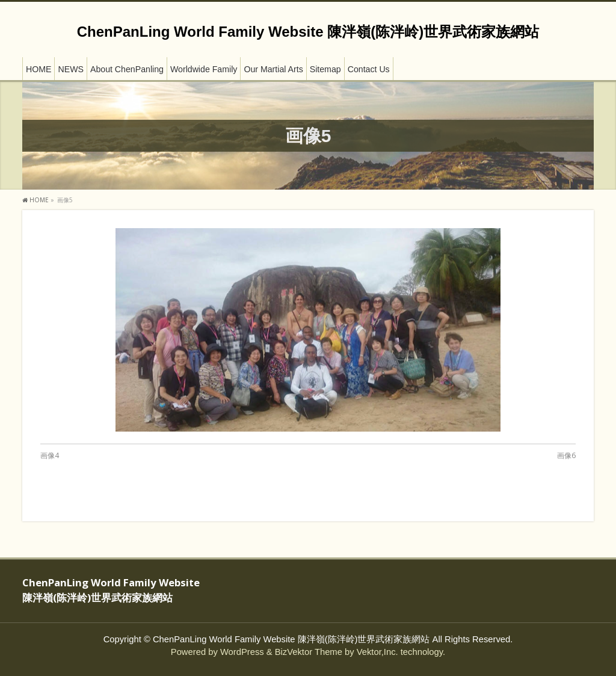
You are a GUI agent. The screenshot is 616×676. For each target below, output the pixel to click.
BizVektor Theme (309, 652)
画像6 (566, 455)
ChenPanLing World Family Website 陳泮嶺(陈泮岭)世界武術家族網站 (308, 32)
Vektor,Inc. (377, 652)
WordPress (242, 652)
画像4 (50, 455)
